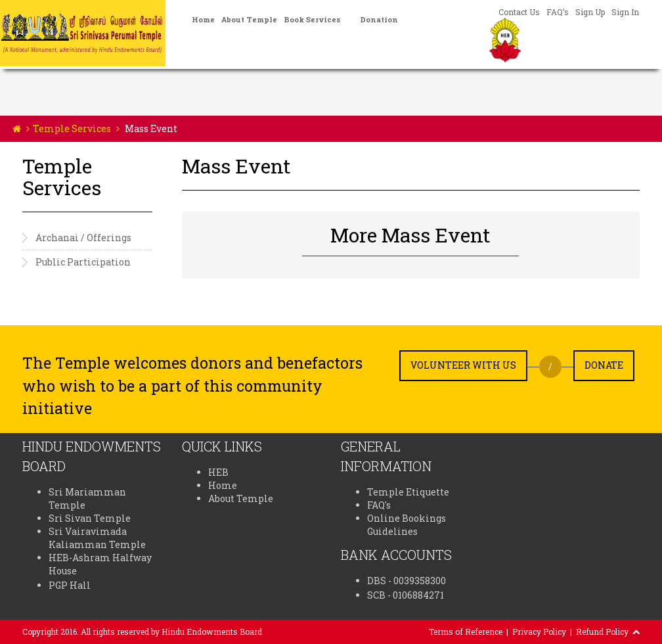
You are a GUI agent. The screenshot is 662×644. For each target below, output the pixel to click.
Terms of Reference (466, 632)
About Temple (249, 19)
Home (203, 19)
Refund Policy (602, 632)
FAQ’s (558, 12)
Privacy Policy (539, 632)
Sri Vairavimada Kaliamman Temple (97, 538)
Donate (604, 365)
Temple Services (72, 128)
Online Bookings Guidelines (407, 525)
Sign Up (590, 12)
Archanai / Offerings (83, 238)
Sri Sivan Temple (90, 518)
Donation (379, 19)
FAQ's (379, 505)
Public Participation (83, 262)
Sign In (625, 12)
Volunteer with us (463, 365)
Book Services (312, 19)
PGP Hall (70, 585)
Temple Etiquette (408, 492)
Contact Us (519, 12)
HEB (218, 472)
